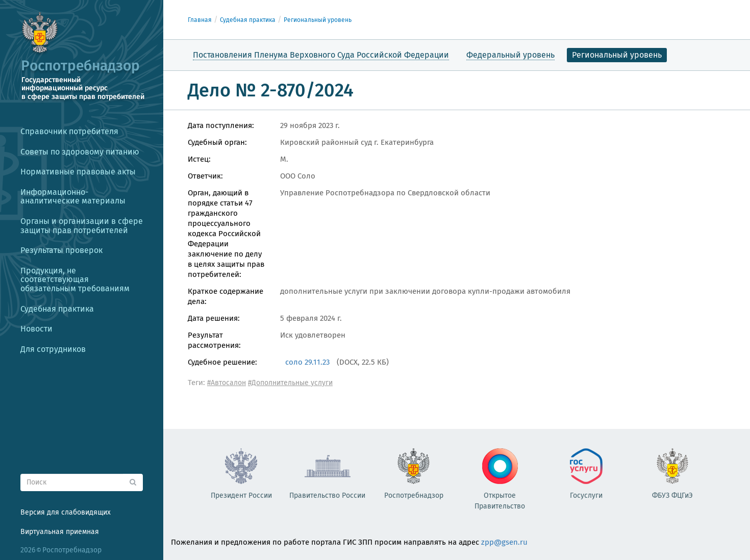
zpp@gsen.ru (504, 542)
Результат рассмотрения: (214, 340)
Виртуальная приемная (60, 532)
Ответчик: (205, 176)
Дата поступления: (221, 125)
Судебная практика (248, 20)
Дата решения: (214, 318)
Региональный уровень (318, 20)
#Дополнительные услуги (290, 383)
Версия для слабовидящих (66, 512)
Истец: (199, 159)
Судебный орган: (217, 142)
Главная (200, 20)
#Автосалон (227, 383)
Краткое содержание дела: (226, 296)
